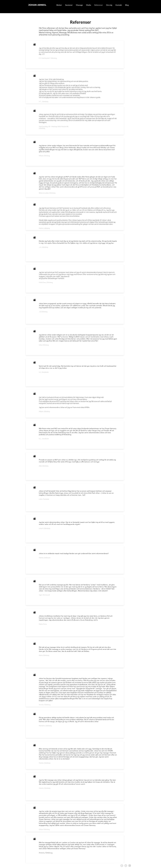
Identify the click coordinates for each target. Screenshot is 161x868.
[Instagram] (130, 866)
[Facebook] (122, 866)
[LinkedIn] (126, 866)
